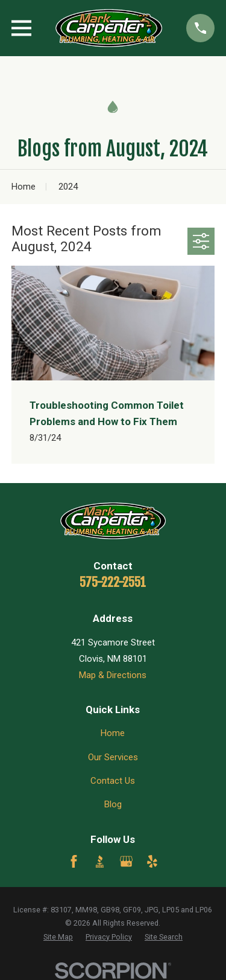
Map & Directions (113, 675)
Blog (113, 804)
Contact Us (113, 781)
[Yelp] (152, 861)
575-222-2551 (113, 582)
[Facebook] (74, 861)
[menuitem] (58, 937)
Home (113, 733)
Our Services (113, 757)
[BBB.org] (100, 861)
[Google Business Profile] (126, 861)
